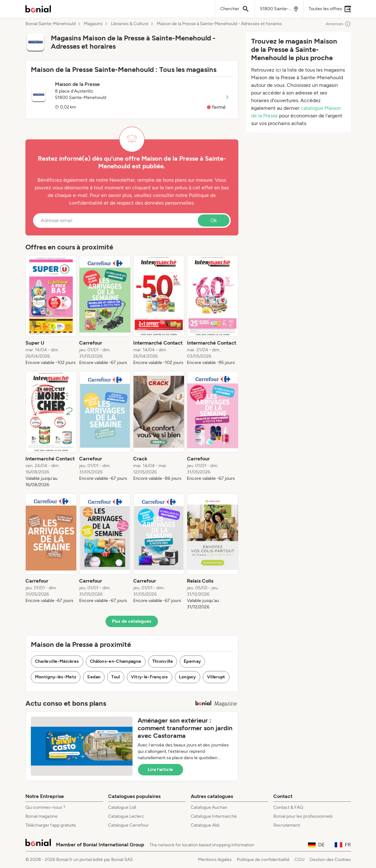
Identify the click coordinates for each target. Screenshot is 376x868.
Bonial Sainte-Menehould (51, 24)
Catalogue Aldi (205, 825)
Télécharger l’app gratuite (51, 825)
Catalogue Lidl (122, 807)
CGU (300, 860)
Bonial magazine (41, 816)
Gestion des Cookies (330, 860)
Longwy (188, 677)
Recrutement (287, 825)
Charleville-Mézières (57, 661)
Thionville (163, 661)
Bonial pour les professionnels (303, 816)
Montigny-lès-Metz (56, 677)
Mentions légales (215, 860)
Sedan (94, 677)
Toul (116, 677)
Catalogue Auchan (209, 807)
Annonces (338, 24)
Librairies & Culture (130, 24)
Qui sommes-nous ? (45, 807)
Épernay (192, 661)
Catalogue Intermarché (214, 816)
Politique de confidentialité (263, 860)
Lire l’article (161, 770)
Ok (214, 220)
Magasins (93, 24)
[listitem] (51, 311)
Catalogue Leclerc (126, 816)
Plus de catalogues (132, 621)
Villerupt (216, 677)
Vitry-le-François (150, 677)
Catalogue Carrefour (128, 825)
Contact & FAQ (288, 807)
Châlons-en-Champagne (116, 661)
